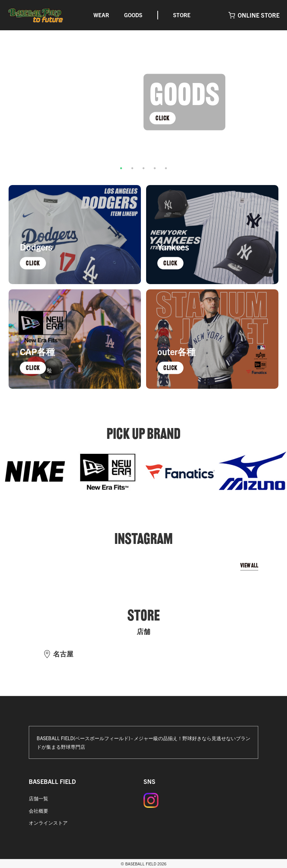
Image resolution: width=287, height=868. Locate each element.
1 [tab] (121, 168)
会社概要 (38, 811)
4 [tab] (155, 168)
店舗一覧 (38, 798)
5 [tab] (166, 168)
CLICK (163, 118)
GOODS (133, 15)
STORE (182, 15)
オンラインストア (48, 823)
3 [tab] (143, 168)
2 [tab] (132, 168)
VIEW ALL (249, 565)
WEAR (101, 15)
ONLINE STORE (259, 15)
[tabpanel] (143, 102)
